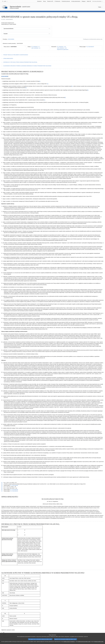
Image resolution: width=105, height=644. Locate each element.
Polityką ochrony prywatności (69, 642)
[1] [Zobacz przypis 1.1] (40, 81)
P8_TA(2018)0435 (14, 491)
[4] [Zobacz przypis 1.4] (26, 88)
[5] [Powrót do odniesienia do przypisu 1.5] (2, 488)
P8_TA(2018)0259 (14, 490)
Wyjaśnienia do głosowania (63, 49)
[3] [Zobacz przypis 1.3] (72, 86)
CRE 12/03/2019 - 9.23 (62, 48)
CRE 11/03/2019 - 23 (36, 48)
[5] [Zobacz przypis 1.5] (88, 90)
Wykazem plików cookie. (99, 642)
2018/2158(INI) (11, 39)
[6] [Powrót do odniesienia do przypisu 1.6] (2, 490)
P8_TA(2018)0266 (14, 485)
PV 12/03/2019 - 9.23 (61, 47)
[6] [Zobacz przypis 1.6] (65, 97)
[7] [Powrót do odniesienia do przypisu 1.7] (2, 491)
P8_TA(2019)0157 (90, 47)
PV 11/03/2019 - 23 (35, 47)
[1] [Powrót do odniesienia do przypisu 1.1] (2, 483)
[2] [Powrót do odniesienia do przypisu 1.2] (2, 484)
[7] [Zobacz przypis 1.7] (45, 100)
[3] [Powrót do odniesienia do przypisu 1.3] (2, 485)
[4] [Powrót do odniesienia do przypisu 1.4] (2, 487)
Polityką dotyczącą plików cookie (84, 642)
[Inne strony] (98, 1)
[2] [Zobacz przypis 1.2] (48, 84)
